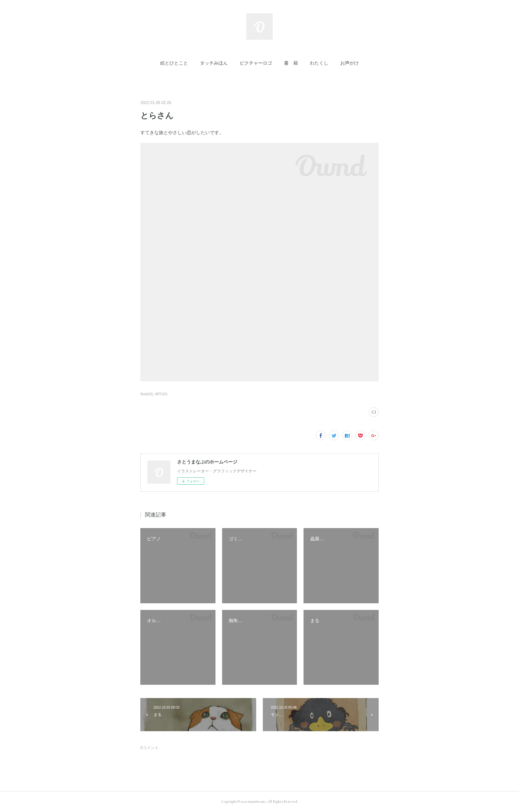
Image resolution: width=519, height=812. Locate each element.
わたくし (319, 63)
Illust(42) (147, 394)
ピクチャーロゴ (256, 63)
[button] (174, 63)
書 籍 (291, 63)
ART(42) (161, 394)
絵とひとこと (174, 63)
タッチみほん (214, 63)
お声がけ (350, 63)
